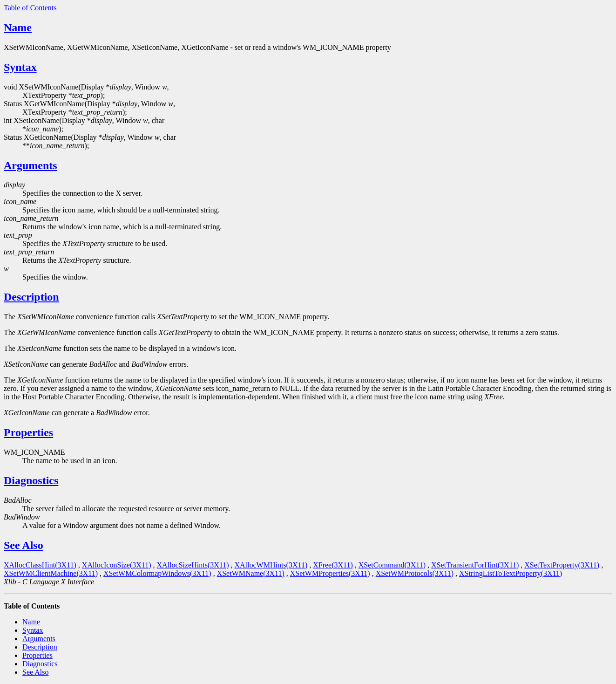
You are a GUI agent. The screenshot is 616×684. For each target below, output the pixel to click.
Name (18, 27)
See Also (24, 545)
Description (31, 297)
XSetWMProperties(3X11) (330, 573)
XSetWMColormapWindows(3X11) (157, 573)
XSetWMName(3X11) (251, 573)
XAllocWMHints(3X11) (271, 565)
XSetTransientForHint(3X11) (475, 565)
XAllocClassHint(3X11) (40, 565)
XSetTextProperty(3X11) (562, 565)
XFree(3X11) (333, 565)
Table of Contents (30, 8)
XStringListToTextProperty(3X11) (511, 573)
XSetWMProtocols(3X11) (415, 573)
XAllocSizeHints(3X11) (193, 565)
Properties (28, 432)
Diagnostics (31, 480)
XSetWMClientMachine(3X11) (51, 573)
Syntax (20, 67)
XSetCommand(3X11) (392, 565)
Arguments (30, 165)
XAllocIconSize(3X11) (117, 565)
